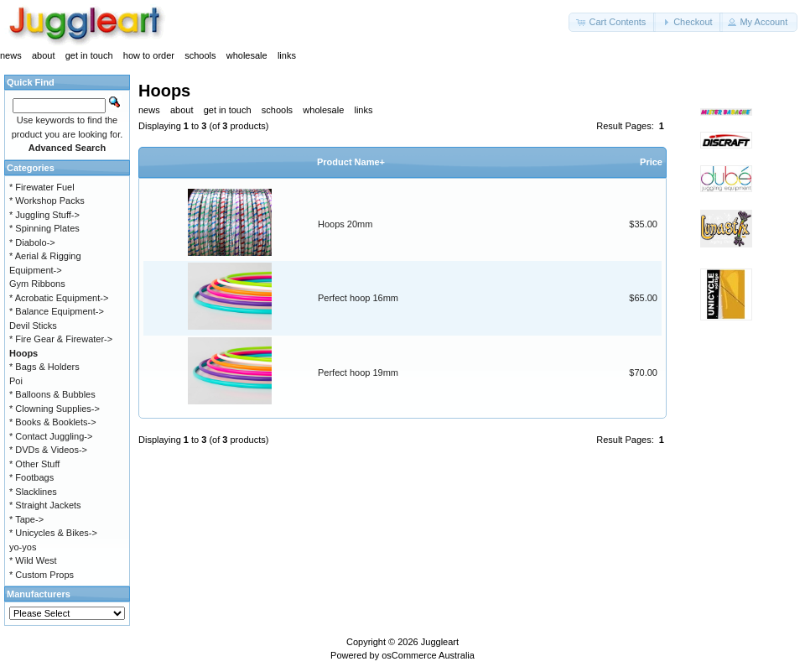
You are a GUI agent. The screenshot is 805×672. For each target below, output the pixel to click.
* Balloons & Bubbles (52, 394)
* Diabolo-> (32, 242)
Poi (16, 381)
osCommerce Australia (428, 655)
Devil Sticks (33, 326)
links (287, 55)
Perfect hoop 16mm (358, 298)
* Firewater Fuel (42, 187)
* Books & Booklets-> (53, 422)
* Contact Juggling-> (51, 436)
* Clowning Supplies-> (55, 409)
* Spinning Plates (44, 228)
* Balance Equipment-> (57, 311)
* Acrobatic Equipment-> (59, 298)
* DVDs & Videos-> (48, 450)
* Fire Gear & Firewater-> (61, 339)
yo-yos (23, 547)
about (44, 55)
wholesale (247, 55)
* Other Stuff (34, 464)
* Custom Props (42, 575)
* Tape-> (26, 519)
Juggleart (440, 642)
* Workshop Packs (47, 201)
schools (200, 55)
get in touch (89, 55)
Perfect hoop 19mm (358, 372)
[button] (612, 22)
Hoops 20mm (345, 224)
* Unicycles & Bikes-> (53, 533)
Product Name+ (351, 162)
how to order (149, 55)
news (11, 55)
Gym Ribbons (37, 284)
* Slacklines (33, 492)
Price (651, 162)
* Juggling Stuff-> (44, 215)
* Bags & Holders (44, 367)
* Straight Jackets (45, 505)
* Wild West (33, 560)
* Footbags (31, 477)
